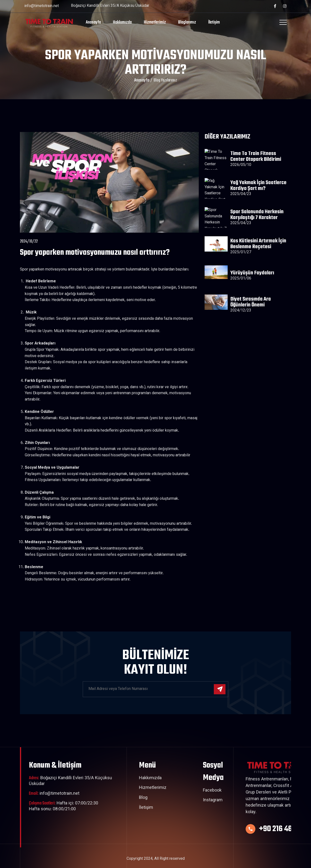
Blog (143, 798)
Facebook (212, 791)
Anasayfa (93, 22)
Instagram (213, 801)
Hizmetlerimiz (155, 22)
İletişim (214, 22)
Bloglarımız (187, 22)
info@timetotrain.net (42, 6)
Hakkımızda (122, 22)
